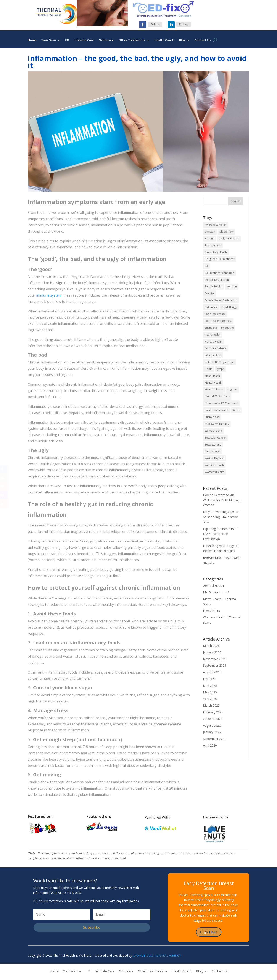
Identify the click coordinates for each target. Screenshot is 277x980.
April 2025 (210, 699)
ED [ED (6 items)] (206, 266)
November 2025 (214, 659)
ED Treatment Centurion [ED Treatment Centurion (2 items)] (219, 273)
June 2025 (210, 686)
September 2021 (215, 739)
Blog (182, 40)
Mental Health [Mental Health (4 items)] (213, 383)
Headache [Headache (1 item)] (227, 328)
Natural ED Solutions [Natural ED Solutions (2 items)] (217, 396)
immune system (49, 295)
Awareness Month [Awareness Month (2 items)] (216, 225)
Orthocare (106, 40)
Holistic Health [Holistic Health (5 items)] (214, 342)
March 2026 (211, 646)
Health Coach (164, 40)
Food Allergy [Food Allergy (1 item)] (229, 307)
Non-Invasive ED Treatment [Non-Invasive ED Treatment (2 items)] (221, 403)
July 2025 (209, 679)
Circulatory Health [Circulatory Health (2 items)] (216, 252)
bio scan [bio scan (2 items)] (210, 232)
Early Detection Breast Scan (209, 885)
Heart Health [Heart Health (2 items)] (213, 335)
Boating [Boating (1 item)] (209, 239)
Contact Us (203, 40)
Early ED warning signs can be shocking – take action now (222, 517)
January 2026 (212, 652)
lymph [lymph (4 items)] (221, 369)
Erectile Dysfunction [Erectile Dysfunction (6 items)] (217, 280)
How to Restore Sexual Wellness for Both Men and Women (222, 500)
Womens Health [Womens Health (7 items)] (214, 472)
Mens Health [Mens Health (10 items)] (212, 376)
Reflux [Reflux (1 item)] (236, 410)
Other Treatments (132, 40)
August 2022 (212, 725)
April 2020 (210, 745)
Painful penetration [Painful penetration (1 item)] (216, 410)
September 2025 (215, 665)
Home (32, 40)
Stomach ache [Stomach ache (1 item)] (213, 431)
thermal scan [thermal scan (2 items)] (213, 451)
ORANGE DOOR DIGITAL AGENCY (157, 955)
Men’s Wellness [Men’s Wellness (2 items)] (214, 389)
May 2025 (210, 692)
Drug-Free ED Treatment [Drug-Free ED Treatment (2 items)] (220, 259)
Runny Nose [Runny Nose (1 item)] (212, 417)
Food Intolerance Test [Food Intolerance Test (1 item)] (218, 321)
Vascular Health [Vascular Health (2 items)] (214, 465)
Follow (155, 24)
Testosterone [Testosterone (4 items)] (213, 445)
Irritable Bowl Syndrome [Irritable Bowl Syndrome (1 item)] (220, 362)
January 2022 (212, 732)
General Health (213, 586)
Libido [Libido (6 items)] (209, 369)
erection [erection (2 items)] (232, 286)
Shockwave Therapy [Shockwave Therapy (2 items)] (217, 424)
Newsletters (211, 611)
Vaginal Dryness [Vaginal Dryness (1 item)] (214, 458)
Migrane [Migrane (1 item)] (232, 389)
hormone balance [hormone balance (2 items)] (216, 348)
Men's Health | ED (216, 592)
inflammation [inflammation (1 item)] (213, 355)
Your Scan (49, 40)
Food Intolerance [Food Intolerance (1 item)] (215, 314)
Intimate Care (84, 40)
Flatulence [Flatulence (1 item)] (211, 307)
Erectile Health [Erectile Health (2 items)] (213, 286)
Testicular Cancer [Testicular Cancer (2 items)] (215, 438)
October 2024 (213, 719)
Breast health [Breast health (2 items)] (213, 245)
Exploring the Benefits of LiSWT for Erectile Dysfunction (220, 534)
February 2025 (213, 712)
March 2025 (211, 705)
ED (67, 40)
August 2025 (212, 672)
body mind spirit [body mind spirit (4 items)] (229, 239)
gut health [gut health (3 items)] (211, 328)
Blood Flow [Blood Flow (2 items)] (226, 232)
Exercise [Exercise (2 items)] (210, 293)
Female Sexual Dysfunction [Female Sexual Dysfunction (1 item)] (221, 300)
